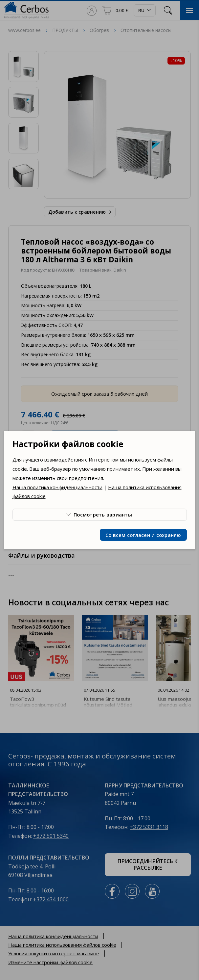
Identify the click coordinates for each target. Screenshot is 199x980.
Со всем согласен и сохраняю (143, 535)
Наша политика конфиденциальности (57, 487)
